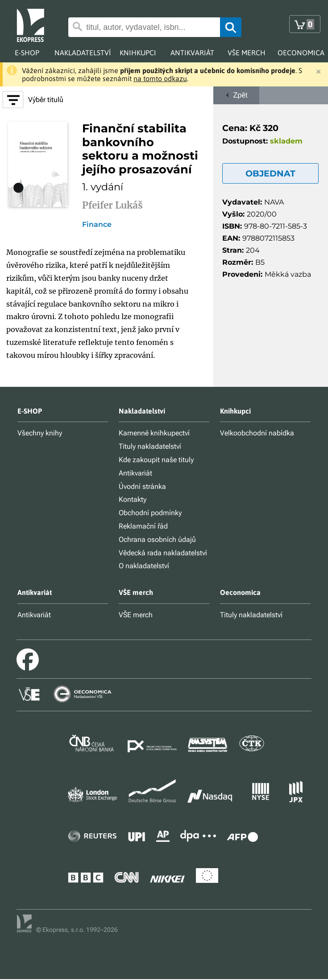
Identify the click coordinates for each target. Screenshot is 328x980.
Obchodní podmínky (150, 513)
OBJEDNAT (270, 173)
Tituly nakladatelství (150, 446)
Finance (97, 225)
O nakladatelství (144, 566)
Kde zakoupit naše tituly (156, 460)
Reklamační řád (143, 526)
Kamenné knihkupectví (154, 433)
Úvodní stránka (142, 486)
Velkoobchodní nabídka (257, 433)
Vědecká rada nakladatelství (163, 553)
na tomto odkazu (160, 78)
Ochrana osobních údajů (157, 539)
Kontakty (133, 499)
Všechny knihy (40, 433)
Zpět (236, 95)
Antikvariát (135, 473)
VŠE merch (136, 615)
